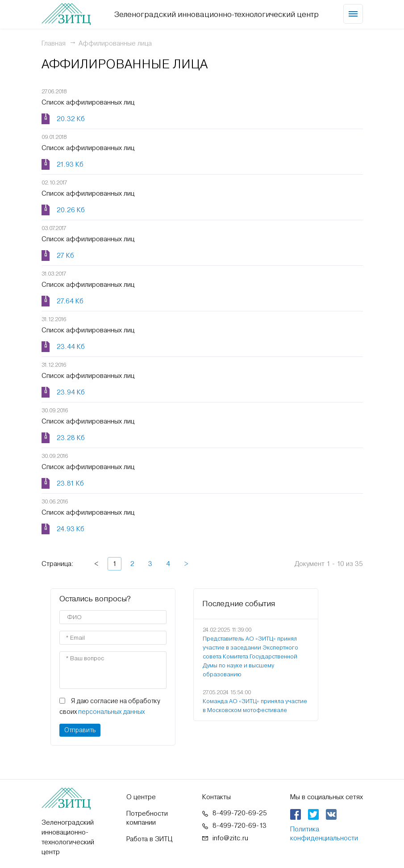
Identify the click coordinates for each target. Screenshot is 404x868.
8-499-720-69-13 (239, 826)
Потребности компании (147, 818)
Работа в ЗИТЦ (149, 839)
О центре (141, 797)
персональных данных (111, 712)
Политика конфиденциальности (324, 834)
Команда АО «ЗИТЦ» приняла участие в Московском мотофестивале (255, 706)
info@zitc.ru (230, 838)
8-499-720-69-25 (240, 813)
